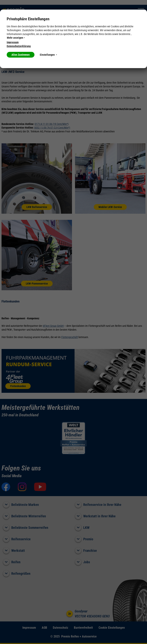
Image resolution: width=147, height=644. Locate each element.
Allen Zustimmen (21, 55)
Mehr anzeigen (16, 38)
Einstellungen (48, 55)
